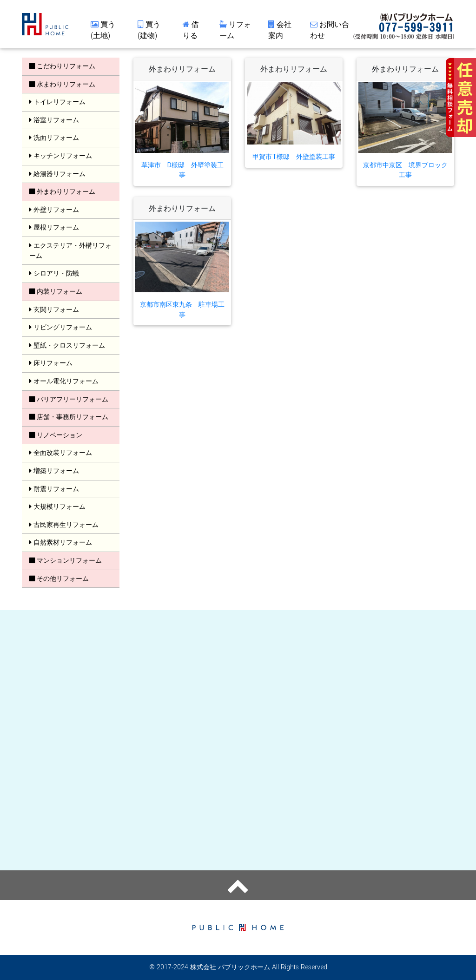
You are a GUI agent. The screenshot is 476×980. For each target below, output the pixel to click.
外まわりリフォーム (62, 191)
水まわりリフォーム (62, 84)
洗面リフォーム (54, 138)
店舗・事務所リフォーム (69, 417)
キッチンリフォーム (61, 156)
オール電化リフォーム (64, 381)
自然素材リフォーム (61, 542)
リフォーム (235, 32)
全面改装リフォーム (61, 453)
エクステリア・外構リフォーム (70, 250)
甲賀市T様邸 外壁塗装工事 (294, 157)
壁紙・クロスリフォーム (67, 345)
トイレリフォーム (57, 102)
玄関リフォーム (54, 309)
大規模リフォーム (57, 506)
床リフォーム (51, 363)
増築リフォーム (54, 471)
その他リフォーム (59, 579)
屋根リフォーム (54, 227)
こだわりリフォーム (62, 66)
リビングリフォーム (61, 327)
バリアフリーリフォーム (69, 399)
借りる (191, 32)
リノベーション (56, 435)
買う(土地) (103, 32)
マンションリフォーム (66, 560)
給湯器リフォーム (57, 174)
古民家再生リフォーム (64, 525)
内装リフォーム (56, 291)
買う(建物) (149, 32)
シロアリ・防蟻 (54, 273)
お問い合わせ (330, 32)
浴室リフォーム (54, 120)
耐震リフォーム (54, 489)
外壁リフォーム (54, 210)
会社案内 (280, 32)
